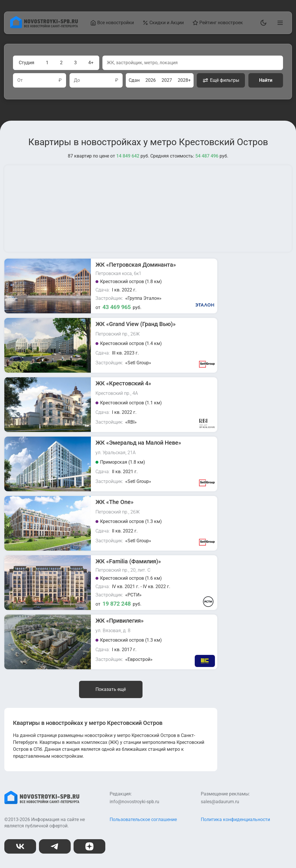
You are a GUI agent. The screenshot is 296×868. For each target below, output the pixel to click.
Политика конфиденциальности (235, 819)
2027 (167, 80)
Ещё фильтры (221, 80)
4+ (91, 63)
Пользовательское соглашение (143, 819)
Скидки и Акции (164, 23)
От (20, 80)
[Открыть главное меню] (279, 23)
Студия (27, 63)
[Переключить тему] (262, 23)
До (77, 80)
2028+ (184, 80)
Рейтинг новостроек (219, 23)
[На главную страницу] (45, 27)
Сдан (134, 80)
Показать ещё (111, 689)
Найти (266, 80)
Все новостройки (113, 23)
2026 (151, 80)
